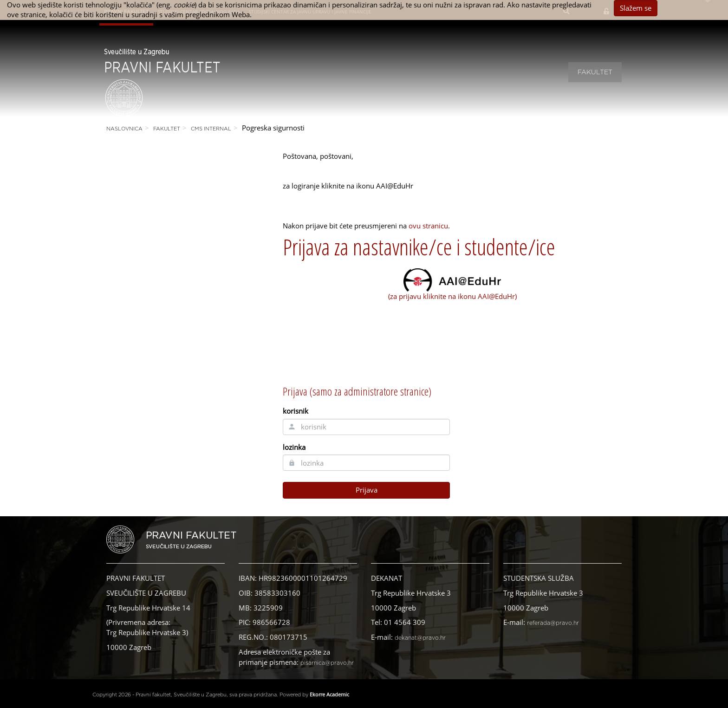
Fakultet (595, 72)
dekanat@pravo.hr (420, 638)
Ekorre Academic (329, 694)
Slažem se (636, 8)
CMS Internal (211, 129)
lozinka (294, 447)
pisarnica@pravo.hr (327, 663)
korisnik (296, 411)
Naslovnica (124, 129)
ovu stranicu (428, 226)
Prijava (367, 490)
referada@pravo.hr (553, 623)
